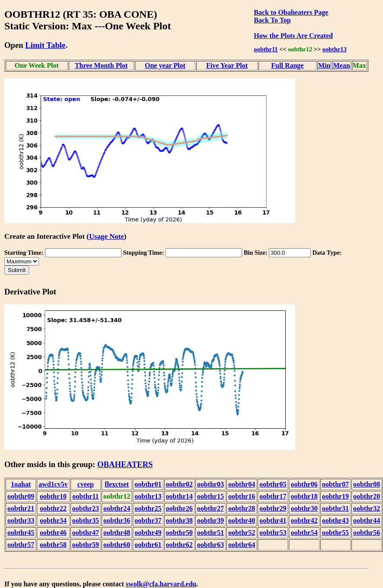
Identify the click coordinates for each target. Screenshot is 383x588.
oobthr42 (304, 520)
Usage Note (107, 236)
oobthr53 (273, 533)
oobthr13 (335, 49)
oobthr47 (86, 533)
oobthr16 (242, 496)
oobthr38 (179, 520)
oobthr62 (179, 545)
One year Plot (165, 65)
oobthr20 (367, 496)
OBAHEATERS (125, 464)
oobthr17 (273, 496)
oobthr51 (211, 533)
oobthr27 (211, 508)
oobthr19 (335, 496)
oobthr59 (86, 545)
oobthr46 (53, 533)
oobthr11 (266, 49)
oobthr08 (367, 484)
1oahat (21, 484)
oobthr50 (179, 533)
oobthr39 (211, 520)
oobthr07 (335, 484)
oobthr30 (304, 508)
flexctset (117, 484)
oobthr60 (117, 545)
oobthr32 (367, 508)
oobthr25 (148, 508)
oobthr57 (21, 545)
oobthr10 (53, 496)
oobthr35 (86, 520)
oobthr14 (179, 496)
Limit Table (45, 45)
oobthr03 (211, 484)
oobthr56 (367, 533)
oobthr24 (117, 508)
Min (324, 65)
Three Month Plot (101, 65)
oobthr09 (21, 496)
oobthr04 (242, 484)
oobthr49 (148, 533)
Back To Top (272, 20)
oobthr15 (211, 496)
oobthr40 (242, 520)
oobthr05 (273, 484)
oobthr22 (53, 508)
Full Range (287, 65)
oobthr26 (179, 508)
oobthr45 (21, 533)
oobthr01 (148, 484)
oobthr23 (86, 508)
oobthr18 (304, 496)
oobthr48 (117, 533)
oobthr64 (242, 545)
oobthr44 (367, 520)
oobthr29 (273, 508)
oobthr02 (179, 484)
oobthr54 (304, 533)
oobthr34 (53, 520)
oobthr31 (335, 508)
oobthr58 (53, 545)
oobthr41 (273, 520)
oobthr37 (148, 520)
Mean (341, 65)
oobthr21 (21, 508)
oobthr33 (21, 520)
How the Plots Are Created (293, 36)
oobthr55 (335, 533)
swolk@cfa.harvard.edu (161, 584)
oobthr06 (304, 484)
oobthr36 (117, 520)
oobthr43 (335, 520)
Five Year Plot (227, 65)
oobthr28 (242, 508)
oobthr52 (242, 533)
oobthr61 (148, 545)
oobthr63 (211, 545)
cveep (86, 484)
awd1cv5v (53, 484)
